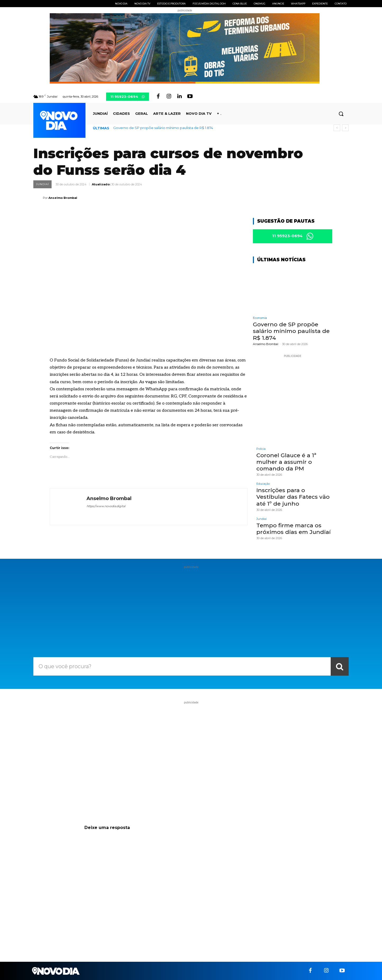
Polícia (261, 449)
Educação (263, 484)
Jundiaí (42, 184)
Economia (260, 319)
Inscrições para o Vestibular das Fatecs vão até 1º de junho (293, 497)
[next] (345, 128)
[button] (341, 114)
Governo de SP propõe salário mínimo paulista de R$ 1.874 (163, 128)
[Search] (340, 666)
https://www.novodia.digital (106, 506)
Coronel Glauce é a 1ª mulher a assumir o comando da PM (286, 462)
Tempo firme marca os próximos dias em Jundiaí (294, 529)
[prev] (337, 128)
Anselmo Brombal (63, 198)
